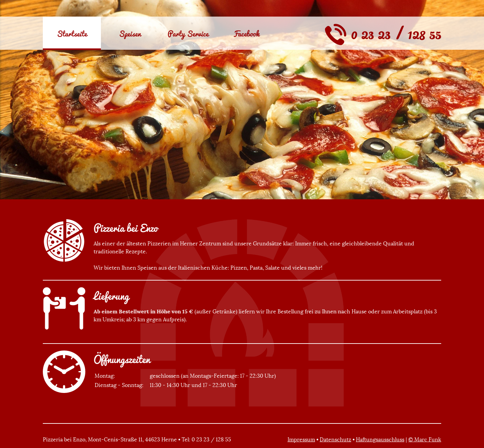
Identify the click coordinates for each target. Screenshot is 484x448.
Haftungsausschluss (380, 439)
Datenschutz (335, 439)
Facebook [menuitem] (246, 33)
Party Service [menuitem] (188, 33)
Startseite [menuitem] (72, 33)
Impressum (301, 439)
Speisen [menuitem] (130, 33)
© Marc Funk (425, 439)
